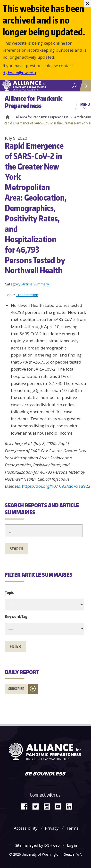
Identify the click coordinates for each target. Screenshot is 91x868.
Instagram (49, 806)
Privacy (52, 828)
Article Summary (36, 284)
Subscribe (16, 689)
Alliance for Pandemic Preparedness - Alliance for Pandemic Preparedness (36, 86)
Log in (72, 845)
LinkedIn (71, 806)
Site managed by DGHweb (37, 845)
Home (7, 117)
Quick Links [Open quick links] (84, 87)
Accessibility (26, 828)
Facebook (26, 806)
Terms (72, 828)
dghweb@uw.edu (19, 73)
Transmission (27, 295)
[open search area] (74, 86)
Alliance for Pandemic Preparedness (42, 117)
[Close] (87, 4)
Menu (85, 104)
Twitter (37, 806)
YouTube (60, 806)
